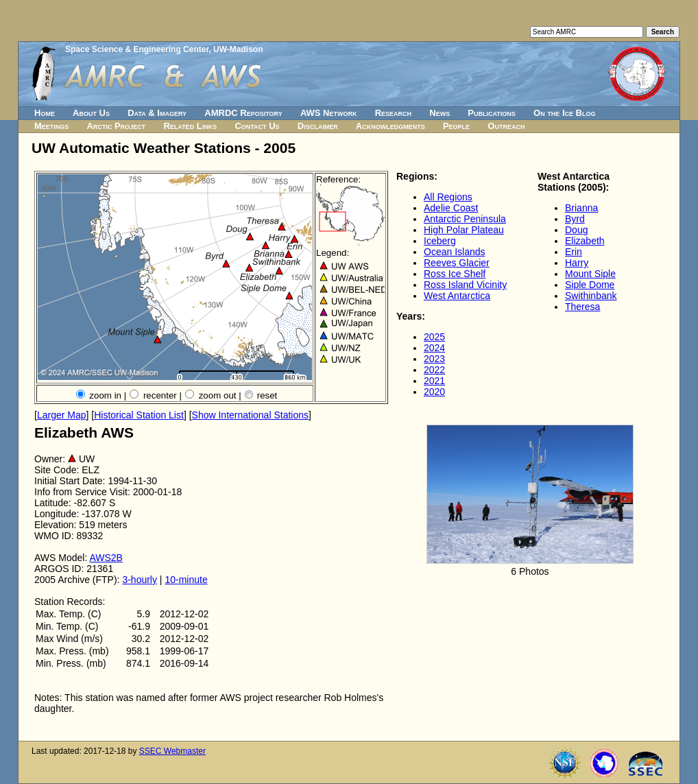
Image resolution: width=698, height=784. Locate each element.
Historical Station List (139, 415)
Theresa (582, 307)
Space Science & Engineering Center (137, 49)
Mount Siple (590, 274)
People (456, 126)
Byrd (575, 219)
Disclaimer (318, 126)
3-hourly (140, 580)
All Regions (448, 197)
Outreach (506, 126)
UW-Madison (238, 49)
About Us (91, 113)
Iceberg (440, 241)
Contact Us (257, 126)
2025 (434, 337)
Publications (492, 113)
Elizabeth (585, 241)
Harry (577, 263)
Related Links (190, 126)
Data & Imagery (157, 113)
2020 (434, 392)
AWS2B (106, 558)
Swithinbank (591, 296)
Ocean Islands (455, 252)
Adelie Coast (451, 208)
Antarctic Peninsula (465, 219)
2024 (434, 348)
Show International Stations (250, 415)
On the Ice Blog (564, 113)
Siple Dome (590, 285)
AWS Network (329, 113)
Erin (574, 252)
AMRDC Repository (243, 113)
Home (45, 113)
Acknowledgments (390, 126)
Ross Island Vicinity (465, 285)
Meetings (51, 126)
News (440, 113)
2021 (434, 381)
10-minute (186, 580)
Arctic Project (117, 126)
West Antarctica (457, 296)
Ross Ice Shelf (455, 274)
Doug (576, 230)
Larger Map (62, 415)
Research (393, 113)
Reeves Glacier (457, 263)
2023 (434, 359)
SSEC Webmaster (172, 751)
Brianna (581, 208)
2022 (434, 370)
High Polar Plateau (464, 230)
